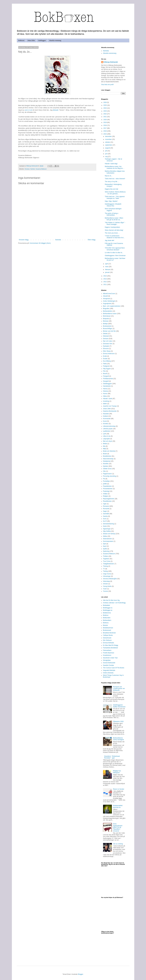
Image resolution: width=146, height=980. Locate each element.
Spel (105, 544)
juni (106, 154)
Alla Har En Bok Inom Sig (111, 600)
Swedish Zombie (108, 665)
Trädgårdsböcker (109, 564)
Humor (105, 394)
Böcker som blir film (109, 331)
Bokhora (106, 623)
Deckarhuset (107, 638)
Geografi (106, 381)
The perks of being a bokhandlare (111, 214)
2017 (105, 128)
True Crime (107, 561)
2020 (105, 120)
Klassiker (106, 414)
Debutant (106, 336)
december (109, 136)
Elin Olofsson (107, 640)
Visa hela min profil (107, 85)
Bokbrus (106, 615)
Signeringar (107, 529)
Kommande (107, 419)
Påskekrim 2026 (118, 722)
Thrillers (106, 556)
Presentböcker (108, 489)
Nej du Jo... (108, 176)
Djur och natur (108, 341)
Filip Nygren (107, 369)
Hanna (105, 389)
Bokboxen (21, 40)
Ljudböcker (107, 431)
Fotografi (106, 376)
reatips (105, 494)
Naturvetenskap (108, 459)
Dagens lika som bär (111, 189)
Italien (105, 404)
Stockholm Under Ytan (110, 658)
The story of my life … (112, 182)
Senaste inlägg (24, 240)
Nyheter (33, 169)
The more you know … (112, 233)
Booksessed (107, 630)
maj (107, 157)
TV (104, 569)
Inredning (106, 401)
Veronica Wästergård (110, 579)
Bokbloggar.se (108, 610)
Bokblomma (107, 613)
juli (106, 151)
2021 (105, 117)
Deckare (27, 169)
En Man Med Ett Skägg (111, 645)
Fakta (105, 364)
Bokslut (105, 625)
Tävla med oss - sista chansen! (115, 179)
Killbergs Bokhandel (111, 62)
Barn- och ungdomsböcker (112, 306)
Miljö (105, 449)
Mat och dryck (108, 441)
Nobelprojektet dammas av (118, 806)
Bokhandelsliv (108, 311)
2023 (105, 111)
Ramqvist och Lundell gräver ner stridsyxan (119, 689)
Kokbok (105, 416)
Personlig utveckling (110, 476)
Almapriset (107, 299)
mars (107, 267)
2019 (105, 122)
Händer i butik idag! (111, 164)
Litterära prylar (108, 429)
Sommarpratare (108, 541)
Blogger (81, 974)
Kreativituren (107, 655)
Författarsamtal (108, 379)
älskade (56, 110)
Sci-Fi (105, 521)
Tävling (105, 571)
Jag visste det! (109, 240)
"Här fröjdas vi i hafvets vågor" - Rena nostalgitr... (115, 223)
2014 (105, 276)
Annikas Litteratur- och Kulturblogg (114, 603)
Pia (104, 479)
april (107, 264)
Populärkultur (107, 486)
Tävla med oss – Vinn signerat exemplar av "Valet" (115, 197)
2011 (105, 285)
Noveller (106, 464)
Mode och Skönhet (109, 451)
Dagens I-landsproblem (112, 227)
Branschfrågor (108, 329)
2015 (105, 134)
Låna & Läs (107, 436)
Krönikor (106, 424)
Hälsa (105, 396)
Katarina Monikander (110, 411)
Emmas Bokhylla (108, 643)
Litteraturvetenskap (109, 426)
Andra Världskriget (109, 301)
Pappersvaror (107, 474)
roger (105, 504)
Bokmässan (107, 316)
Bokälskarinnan (108, 628)
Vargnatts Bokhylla (109, 670)
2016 (105, 131)
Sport (105, 546)
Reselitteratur (107, 501)
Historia (106, 391)
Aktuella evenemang (55, 40)
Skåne (105, 536)
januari (108, 272)
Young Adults (107, 586)
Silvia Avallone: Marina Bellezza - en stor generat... (115, 193)
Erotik (105, 356)
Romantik (106, 509)
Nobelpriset (107, 461)
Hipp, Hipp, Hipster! (111, 201)
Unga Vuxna (107, 574)
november (109, 139)
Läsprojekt (106, 439)
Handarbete (107, 386)
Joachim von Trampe (110, 406)
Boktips (105, 324)
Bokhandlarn (107, 620)
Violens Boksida (108, 673)
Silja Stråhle (107, 531)
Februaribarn (107, 650)
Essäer (105, 359)
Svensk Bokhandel (109, 663)
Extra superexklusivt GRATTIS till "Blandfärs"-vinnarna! (118, 827)
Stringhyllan (107, 660)
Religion (106, 496)
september (109, 145)
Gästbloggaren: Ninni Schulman (115, 256)
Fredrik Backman (109, 653)
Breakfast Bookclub (109, 633)
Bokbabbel (107, 605)
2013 (105, 279)
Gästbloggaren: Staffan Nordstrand (119, 706)
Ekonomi (106, 349)
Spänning (106, 551)
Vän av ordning (118, 844)
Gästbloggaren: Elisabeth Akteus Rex (113, 205)
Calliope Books (108, 635)
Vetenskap (106, 581)
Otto (104, 471)
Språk (105, 549)
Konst (105, 421)
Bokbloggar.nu (108, 608)
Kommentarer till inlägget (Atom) (40, 243)
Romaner (106, 506)
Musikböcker (107, 456)
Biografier (106, 309)
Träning (105, 566)
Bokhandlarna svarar (110, 314)
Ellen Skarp (107, 351)
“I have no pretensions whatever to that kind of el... (115, 237)
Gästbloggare (42, 40)
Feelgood (106, 366)
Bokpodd (106, 319)
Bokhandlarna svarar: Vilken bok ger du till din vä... (114, 219)
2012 (105, 282)
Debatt (105, 334)
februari (108, 270)
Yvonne (105, 591)
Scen (105, 519)
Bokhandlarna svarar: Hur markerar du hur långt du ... (115, 167)
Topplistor (106, 559)
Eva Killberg (107, 361)
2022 (105, 114)
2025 (105, 105)
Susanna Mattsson (41, 169)
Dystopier (106, 346)
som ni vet (29, 110)
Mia (104, 446)
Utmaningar (107, 576)
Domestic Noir (108, 344)
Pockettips (106, 481)
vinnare (105, 584)
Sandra (105, 516)
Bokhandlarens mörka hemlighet (118, 739)
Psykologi (106, 491)
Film (104, 371)
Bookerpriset (107, 326)
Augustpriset (107, 304)
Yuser (105, 589)
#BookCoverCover (109, 294)
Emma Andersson (109, 354)
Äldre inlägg (91, 240)
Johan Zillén (31, 40)
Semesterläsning (108, 524)
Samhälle (106, 514)
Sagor (105, 511)
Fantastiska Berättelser (111, 648)
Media (105, 444)
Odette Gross (107, 469)
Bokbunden (107, 618)
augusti (108, 148)
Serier (105, 526)
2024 (105, 108)
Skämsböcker (108, 539)
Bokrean (106, 321)
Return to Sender (119, 789)
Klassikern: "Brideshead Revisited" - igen (112, 757)
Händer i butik (108, 399)
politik (105, 484)
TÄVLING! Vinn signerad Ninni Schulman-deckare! (115, 249)
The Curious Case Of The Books (114, 668)
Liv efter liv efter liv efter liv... (114, 253)
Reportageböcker (109, 499)
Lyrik (105, 434)
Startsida (58, 240)
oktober (108, 142)
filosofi (105, 374)
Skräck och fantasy (109, 534)
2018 (105, 125)
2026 (105, 102)
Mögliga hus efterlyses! (117, 772)
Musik (105, 454)
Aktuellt (105, 296)
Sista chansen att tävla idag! (114, 230)
